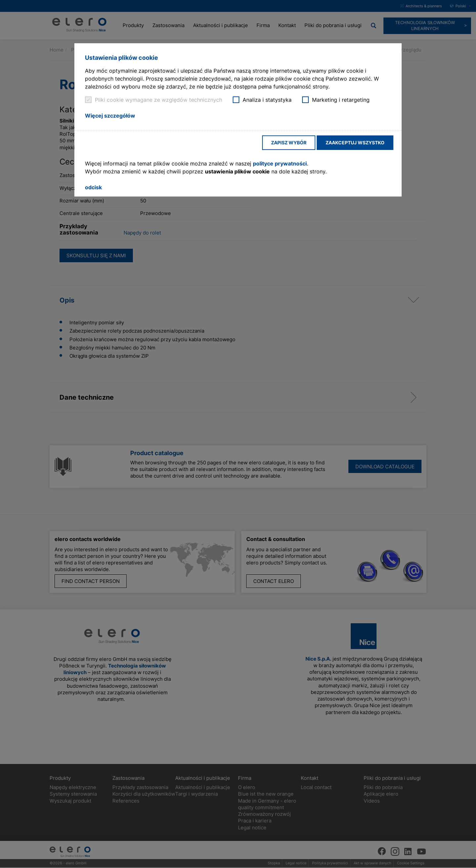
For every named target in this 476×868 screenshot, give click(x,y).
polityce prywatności (280, 163)
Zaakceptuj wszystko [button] (355, 143)
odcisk (93, 187)
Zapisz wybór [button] (289, 143)
